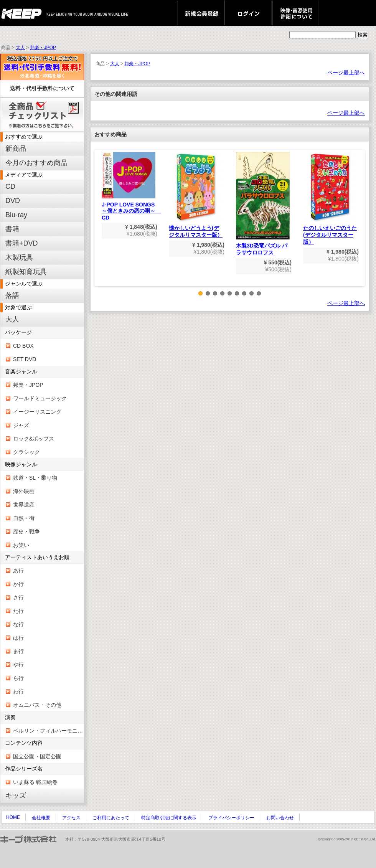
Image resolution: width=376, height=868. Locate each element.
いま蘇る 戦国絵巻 (35, 782)
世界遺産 (24, 505)
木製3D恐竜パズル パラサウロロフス (263, 204)
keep (24, 13)
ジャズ (21, 425)
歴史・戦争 (26, 531)
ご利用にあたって (111, 818)
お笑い (21, 545)
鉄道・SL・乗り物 (35, 478)
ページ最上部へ (346, 73)
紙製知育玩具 (26, 272)
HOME (13, 817)
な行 (18, 624)
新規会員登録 (201, 13)
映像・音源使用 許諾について (296, 13)
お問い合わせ (280, 818)
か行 (18, 584)
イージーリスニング (37, 412)
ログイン (248, 13)
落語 (12, 295)
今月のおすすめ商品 (36, 163)
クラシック (26, 452)
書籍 (12, 229)
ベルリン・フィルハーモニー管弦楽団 (49, 731)
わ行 (18, 691)
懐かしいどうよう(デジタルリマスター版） (196, 195)
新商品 (16, 149)
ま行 (18, 651)
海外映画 (24, 491)
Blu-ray (16, 215)
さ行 (18, 597)
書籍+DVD (22, 243)
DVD (13, 201)
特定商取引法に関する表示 (169, 818)
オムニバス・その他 (37, 705)
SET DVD (25, 359)
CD (10, 186)
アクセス (71, 818)
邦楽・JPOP (43, 48)
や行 (18, 665)
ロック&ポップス (34, 439)
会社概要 (41, 818)
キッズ (16, 795)
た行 (18, 611)
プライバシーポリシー (231, 818)
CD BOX (23, 346)
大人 (20, 48)
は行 (18, 638)
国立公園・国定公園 (37, 756)
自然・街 (24, 518)
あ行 (18, 571)
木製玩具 (19, 257)
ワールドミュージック (40, 398)
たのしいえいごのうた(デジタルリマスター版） (330, 198)
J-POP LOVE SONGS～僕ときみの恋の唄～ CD (131, 186)
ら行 (18, 678)
